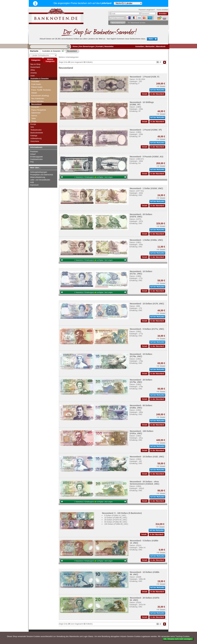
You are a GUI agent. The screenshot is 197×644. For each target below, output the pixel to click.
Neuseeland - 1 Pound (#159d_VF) (146, 130)
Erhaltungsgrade (36, 157)
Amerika (34, 73)
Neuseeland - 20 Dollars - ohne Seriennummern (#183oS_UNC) (144, 483)
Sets (32, 127)
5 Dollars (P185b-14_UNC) (115, 515)
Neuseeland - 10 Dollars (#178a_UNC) (141, 355)
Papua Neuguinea (39, 110)
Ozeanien (35, 107)
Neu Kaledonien (38, 98)
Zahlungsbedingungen (39, 172)
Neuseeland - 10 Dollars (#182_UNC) (147, 457)
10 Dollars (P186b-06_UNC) (116, 518)
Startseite (34, 51)
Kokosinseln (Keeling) (40, 96)
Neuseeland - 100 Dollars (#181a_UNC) (141, 432)
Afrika (33, 70)
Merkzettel (150, 46)
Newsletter (109, 46)
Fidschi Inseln (37, 87)
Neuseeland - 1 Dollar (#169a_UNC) (146, 240)
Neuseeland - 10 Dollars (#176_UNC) (147, 304)
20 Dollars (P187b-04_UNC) (116, 520)
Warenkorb (161, 46)
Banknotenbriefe (37, 133)
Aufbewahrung (36, 138)
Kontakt (99, 46)
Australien (35, 81)
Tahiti (33, 118)
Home (75, 46)
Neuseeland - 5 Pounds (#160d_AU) (146, 157)
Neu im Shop (35, 64)
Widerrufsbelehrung (38, 177)
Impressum (34, 185)
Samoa (34, 116)
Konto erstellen (162, 10)
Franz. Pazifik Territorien (41, 90)
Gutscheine (35, 141)
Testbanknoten (36, 130)
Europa (33, 124)
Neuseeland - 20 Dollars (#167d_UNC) (141, 215)
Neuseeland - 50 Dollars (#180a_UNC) (141, 407)
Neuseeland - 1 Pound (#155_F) (144, 77)
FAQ (32, 162)
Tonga (34, 121)
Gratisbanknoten (36, 159)
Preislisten (34, 152)
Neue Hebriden (37, 101)
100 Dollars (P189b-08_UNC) (116, 524)
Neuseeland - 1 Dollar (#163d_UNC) (146, 188)
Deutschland (35, 67)
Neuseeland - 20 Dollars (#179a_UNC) (141, 381)
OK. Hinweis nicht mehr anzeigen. (178, 639)
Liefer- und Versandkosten (40, 180)
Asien (33, 76)
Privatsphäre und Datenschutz (42, 175)
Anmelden (140, 46)
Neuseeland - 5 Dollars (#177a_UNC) (147, 329)
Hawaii (34, 93)
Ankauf (33, 154)
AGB (32, 182)
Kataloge (34, 136)
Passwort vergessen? (147, 10)
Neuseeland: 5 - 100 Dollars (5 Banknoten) (122, 513)
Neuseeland (70, 51)
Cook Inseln (36, 84)
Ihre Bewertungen (87, 46)
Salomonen (36, 113)
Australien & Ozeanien (51, 51)
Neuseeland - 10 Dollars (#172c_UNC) (141, 273)
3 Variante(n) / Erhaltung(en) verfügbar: (94, 561)
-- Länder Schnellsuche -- (43, 55)
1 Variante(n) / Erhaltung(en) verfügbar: (94, 177)
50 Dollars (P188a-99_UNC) (116, 522)
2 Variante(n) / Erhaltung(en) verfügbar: (94, 292)
